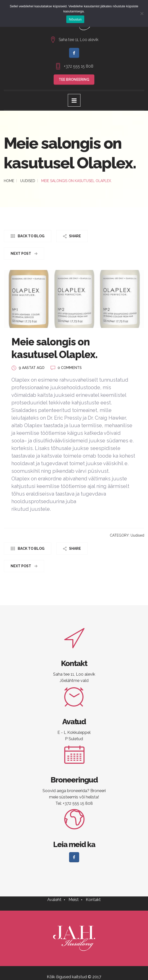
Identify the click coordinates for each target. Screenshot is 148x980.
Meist (74, 900)
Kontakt (93, 900)
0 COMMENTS (70, 368)
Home (9, 181)
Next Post (21, 253)
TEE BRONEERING (74, 80)
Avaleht (54, 900)
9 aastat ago (32, 368)
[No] (142, 13)
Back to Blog (31, 236)
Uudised (28, 181)
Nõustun (75, 19)
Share (75, 236)
